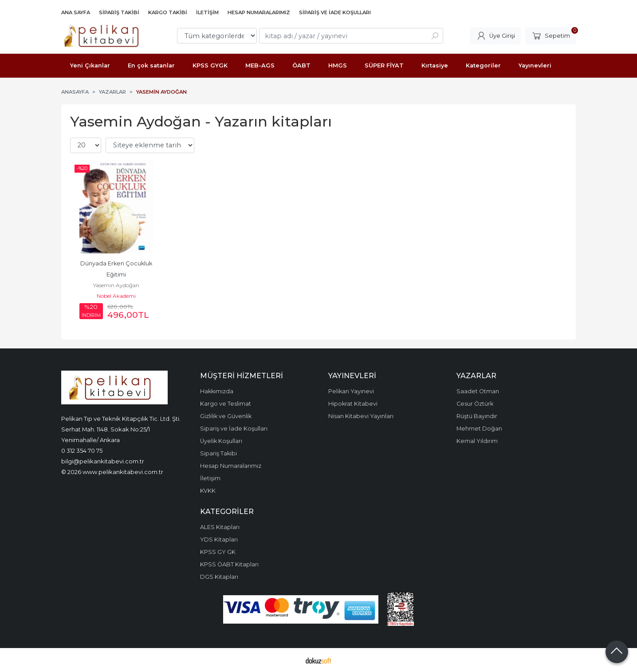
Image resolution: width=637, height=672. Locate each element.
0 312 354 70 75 (82, 451)
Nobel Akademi (116, 296)
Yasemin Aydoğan (116, 285)
